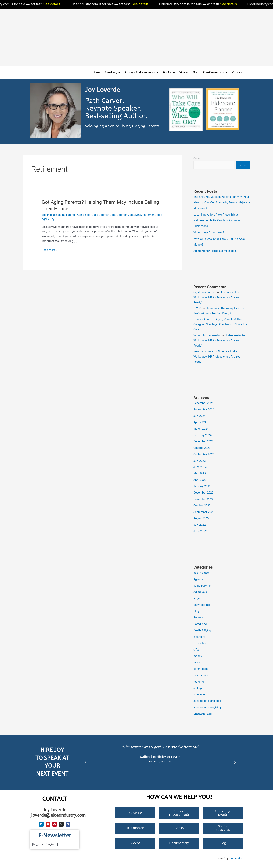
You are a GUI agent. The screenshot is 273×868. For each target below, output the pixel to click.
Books (169, 73)
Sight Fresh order (204, 292)
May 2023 (200, 473)
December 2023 (203, 441)
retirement (149, 215)
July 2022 (200, 525)
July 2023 (200, 461)
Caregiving (135, 215)
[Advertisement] (114, 36)
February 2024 (202, 435)
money (198, 656)
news (197, 662)
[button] (86, 762)
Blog (195, 73)
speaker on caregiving (207, 707)
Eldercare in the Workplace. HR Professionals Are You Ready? (217, 297)
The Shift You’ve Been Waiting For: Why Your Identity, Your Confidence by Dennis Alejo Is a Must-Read (222, 202)
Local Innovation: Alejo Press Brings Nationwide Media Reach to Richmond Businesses (217, 220)
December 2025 (203, 403)
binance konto (202, 319)
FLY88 (197, 308)
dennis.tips (236, 859)
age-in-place (49, 215)
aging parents (67, 215)
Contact (237, 73)
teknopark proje (203, 351)
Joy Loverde (102, 90)
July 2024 (200, 416)
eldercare (199, 637)
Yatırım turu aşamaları (207, 335)
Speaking (113, 73)
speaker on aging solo (207, 701)
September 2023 (204, 454)
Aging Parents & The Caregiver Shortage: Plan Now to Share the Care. (220, 324)
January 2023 (202, 486)
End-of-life (200, 643)
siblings (198, 688)
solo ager (199, 694)
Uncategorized (202, 714)
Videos (184, 73)
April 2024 (200, 422)
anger (197, 598)
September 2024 (204, 410)
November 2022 (203, 499)
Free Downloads (215, 73)
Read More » (50, 250)
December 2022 (203, 493)
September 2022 (204, 512)
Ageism (198, 579)
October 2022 (202, 506)
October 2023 (202, 448)
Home (96, 73)
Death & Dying (202, 630)
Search (198, 158)
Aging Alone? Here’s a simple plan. (215, 251)
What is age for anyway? (209, 232)
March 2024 (201, 429)
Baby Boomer (100, 215)
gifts (196, 650)
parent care (200, 669)
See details (56, 4)
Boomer (122, 215)
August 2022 (201, 518)
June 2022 (200, 531)
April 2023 (200, 480)
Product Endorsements (142, 73)
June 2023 (200, 467)
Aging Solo (84, 215)
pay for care (201, 675)
